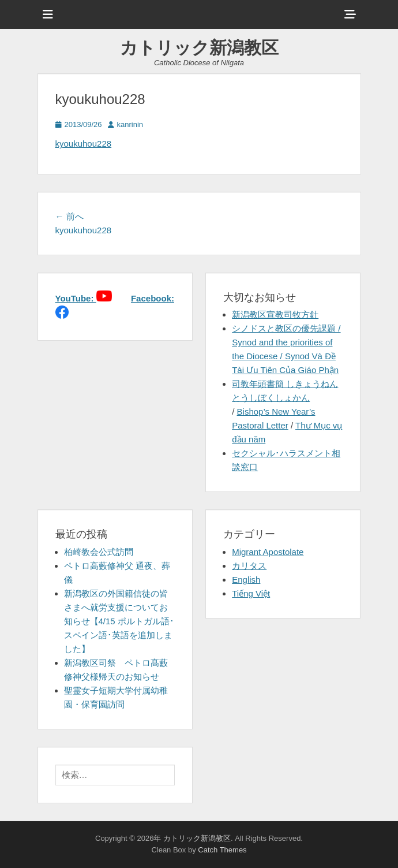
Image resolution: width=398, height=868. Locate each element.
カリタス (249, 566)
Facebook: (153, 298)
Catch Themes (222, 850)
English (246, 580)
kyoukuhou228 (84, 144)
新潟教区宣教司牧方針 (275, 314)
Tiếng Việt (251, 593)
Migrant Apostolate (268, 552)
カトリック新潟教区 (199, 48)
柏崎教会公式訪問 (99, 552)
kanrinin (130, 124)
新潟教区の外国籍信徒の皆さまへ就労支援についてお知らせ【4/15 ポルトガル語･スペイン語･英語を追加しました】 (119, 621)
